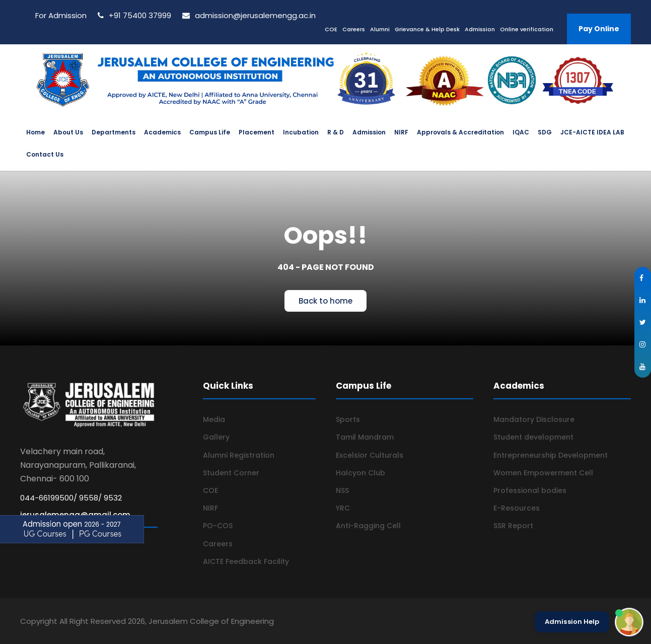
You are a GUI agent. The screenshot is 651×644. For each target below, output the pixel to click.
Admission (480, 29)
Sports (348, 419)
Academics (162, 132)
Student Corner (231, 473)
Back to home (326, 301)
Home (35, 132)
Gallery (216, 437)
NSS (342, 490)
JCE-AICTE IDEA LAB (592, 132)
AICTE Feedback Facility (246, 561)
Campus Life (210, 132)
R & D (336, 132)
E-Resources (517, 508)
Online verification (527, 29)
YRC (343, 508)
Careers (354, 29)
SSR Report (513, 526)
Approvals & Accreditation (460, 132)
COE (331, 29)
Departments (114, 132)
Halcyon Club (360, 473)
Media (214, 419)
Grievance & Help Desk (427, 29)
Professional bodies (530, 490)
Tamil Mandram (365, 437)
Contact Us (45, 154)
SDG (545, 132)
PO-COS (218, 526)
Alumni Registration (239, 455)
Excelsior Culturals (370, 455)
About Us (68, 132)
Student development (533, 437)
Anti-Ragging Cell (368, 526)
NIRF (401, 132)
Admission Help (572, 622)
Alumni (380, 29)
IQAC (521, 132)
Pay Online (599, 29)
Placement (257, 132)
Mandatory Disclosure (534, 419)
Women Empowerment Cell (543, 473)
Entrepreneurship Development (551, 455)
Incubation (301, 132)
